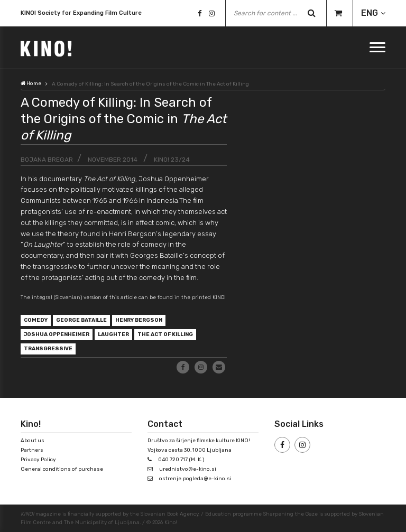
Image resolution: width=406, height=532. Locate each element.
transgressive (48, 349)
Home (31, 83)
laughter (113, 334)
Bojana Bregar (47, 160)
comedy (36, 320)
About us (33, 441)
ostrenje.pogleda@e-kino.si (195, 479)
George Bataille (81, 320)
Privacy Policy (38, 460)
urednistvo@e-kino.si (188, 469)
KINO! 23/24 (172, 160)
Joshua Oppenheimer (57, 334)
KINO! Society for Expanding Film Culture (81, 14)
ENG (370, 13)
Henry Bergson (139, 320)
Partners (32, 450)
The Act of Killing (165, 334)
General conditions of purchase (62, 469)
